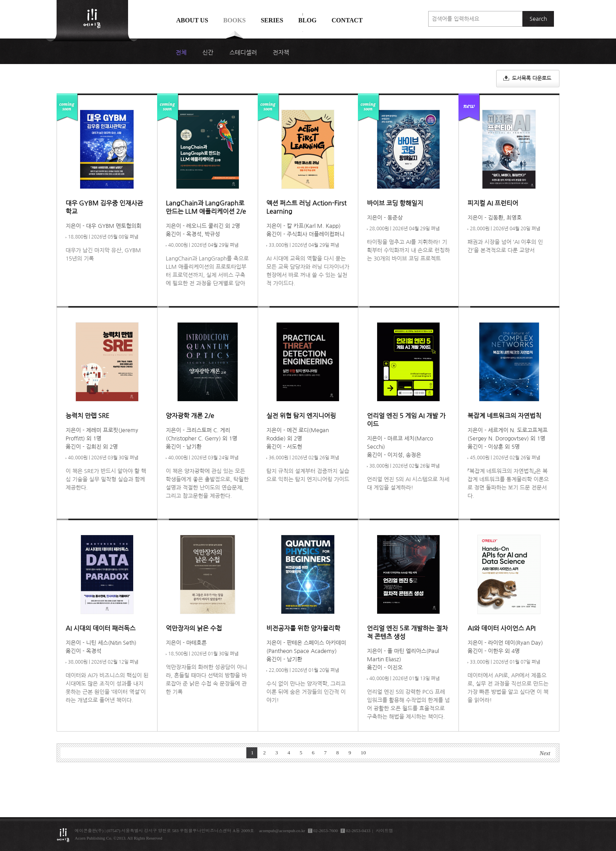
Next (545, 753)
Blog (307, 20)
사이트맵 (385, 831)
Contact (347, 20)
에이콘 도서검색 (303, 40)
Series (272, 20)
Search (538, 19)
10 (363, 753)
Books (234, 20)
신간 (208, 53)
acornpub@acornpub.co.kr (282, 831)
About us (192, 20)
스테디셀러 (243, 53)
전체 (181, 53)
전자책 (281, 53)
